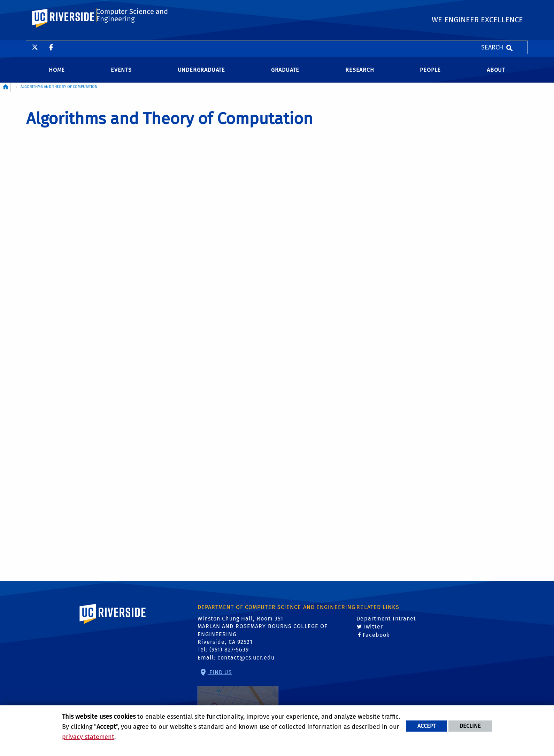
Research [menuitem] (360, 75)
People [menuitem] (430, 75)
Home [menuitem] (57, 75)
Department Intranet (386, 624)
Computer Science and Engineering (131, 36)
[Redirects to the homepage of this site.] (6, 93)
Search (492, 7)
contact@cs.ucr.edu (246, 663)
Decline (470, 726)
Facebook (376, 641)
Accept (427, 726)
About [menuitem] (496, 75)
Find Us (238, 697)
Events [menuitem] (121, 75)
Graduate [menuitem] (285, 75)
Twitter (373, 632)
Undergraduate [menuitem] (201, 75)
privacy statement (88, 737)
